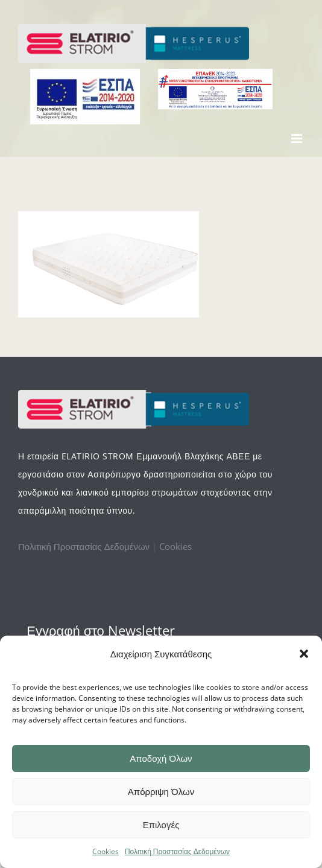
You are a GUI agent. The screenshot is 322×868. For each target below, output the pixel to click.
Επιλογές (161, 825)
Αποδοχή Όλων (161, 758)
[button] (304, 654)
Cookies (106, 851)
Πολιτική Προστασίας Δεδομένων (177, 851)
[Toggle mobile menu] (298, 139)
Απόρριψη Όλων (161, 792)
